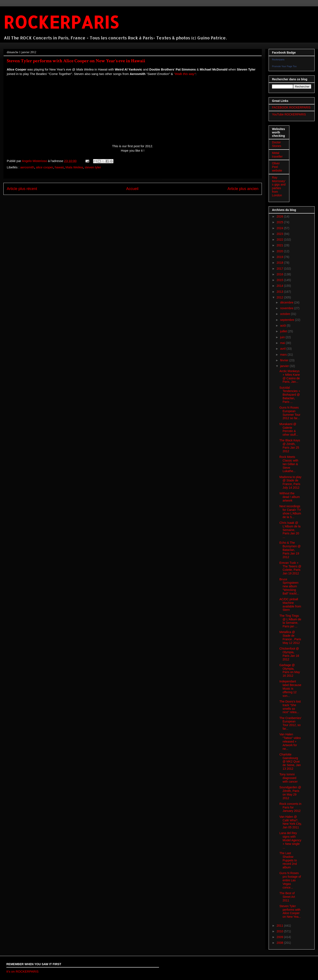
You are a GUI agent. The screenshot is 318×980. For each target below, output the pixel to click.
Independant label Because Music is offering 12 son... (290, 688)
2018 (280, 263)
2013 (280, 292)
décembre (287, 302)
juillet (284, 331)
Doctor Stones (277, 144)
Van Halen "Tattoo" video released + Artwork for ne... (290, 741)
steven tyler (93, 167)
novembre (287, 308)
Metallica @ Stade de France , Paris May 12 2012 (290, 637)
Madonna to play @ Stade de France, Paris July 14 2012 (290, 482)
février (285, 360)
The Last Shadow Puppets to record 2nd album (288, 860)
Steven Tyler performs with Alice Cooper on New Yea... (290, 911)
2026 (280, 216)
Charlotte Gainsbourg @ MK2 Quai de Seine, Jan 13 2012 (290, 762)
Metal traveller (277, 155)
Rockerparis (278, 60)
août (283, 326)
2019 (280, 257)
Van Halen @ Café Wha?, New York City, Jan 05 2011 (291, 822)
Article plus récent (22, 189)
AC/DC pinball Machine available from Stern (290, 604)
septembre (287, 320)
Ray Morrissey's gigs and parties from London (279, 186)
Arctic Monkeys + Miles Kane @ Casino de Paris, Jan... (290, 376)
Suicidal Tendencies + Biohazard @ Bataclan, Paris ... (290, 395)
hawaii (59, 167)
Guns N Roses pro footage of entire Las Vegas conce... (290, 880)
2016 (280, 274)
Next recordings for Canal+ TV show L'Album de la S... (290, 511)
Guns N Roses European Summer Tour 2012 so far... (290, 413)
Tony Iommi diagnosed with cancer (289, 778)
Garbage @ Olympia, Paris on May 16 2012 (290, 670)
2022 (280, 240)
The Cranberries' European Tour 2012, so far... (290, 723)
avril (283, 349)
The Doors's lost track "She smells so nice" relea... (290, 707)
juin (283, 337)
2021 (280, 245)
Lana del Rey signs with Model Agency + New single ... (290, 840)
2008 (280, 943)
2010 (280, 931)
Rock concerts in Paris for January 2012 (290, 807)
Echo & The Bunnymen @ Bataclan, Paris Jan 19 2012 (290, 550)
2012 (280, 297)
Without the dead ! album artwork (290, 497)
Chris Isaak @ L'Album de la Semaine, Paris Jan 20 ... (290, 530)
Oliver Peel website (277, 167)
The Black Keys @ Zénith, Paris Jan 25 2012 (290, 446)
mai (283, 343)
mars (284, 355)
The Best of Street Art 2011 (287, 897)
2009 (280, 937)
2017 (280, 269)
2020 (280, 251)
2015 (280, 280)
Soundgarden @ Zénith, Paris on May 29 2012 (290, 793)
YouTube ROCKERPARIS (289, 114)
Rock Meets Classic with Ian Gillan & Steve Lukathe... (289, 464)
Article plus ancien (243, 189)
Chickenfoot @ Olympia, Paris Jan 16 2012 (289, 654)
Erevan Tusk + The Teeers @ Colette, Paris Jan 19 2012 (290, 568)
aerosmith (27, 167)
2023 (280, 234)
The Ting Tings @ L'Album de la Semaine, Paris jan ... (290, 621)
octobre (285, 314)
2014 (280, 286)
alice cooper (45, 167)
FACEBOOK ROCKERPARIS (291, 107)
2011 (280, 926)
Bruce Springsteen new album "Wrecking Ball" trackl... (289, 586)
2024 (280, 228)
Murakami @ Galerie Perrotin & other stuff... (289, 429)
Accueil (132, 189)
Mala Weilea (74, 167)
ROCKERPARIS (61, 22)
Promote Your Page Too (284, 66)
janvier (285, 366)
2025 (280, 222)
